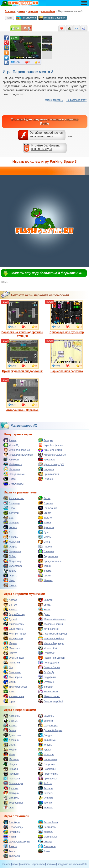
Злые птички (13, 629)
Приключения (49, 474)
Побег (10, 556)
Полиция (11, 774)
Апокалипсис (14, 498)
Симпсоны (12, 672)
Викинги (45, 721)
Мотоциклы (47, 837)
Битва (44, 498)
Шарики (45, 580)
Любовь (11, 537)
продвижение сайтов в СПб (72, 864)
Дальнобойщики (50, 730)
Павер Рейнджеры (52, 658)
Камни (44, 522)
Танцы (45, 566)
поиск (16, 864)
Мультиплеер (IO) (51, 464)
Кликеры (11, 459)
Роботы (45, 783)
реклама (51, 864)
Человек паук (14, 696)
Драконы (11, 740)
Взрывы (45, 503)
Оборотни (47, 764)
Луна (44, 532)
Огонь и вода (14, 658)
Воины (10, 725)
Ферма (45, 571)
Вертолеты (47, 827)
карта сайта (38, 864)
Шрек (9, 701)
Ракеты (10, 846)
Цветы (44, 575)
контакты (25, 864)
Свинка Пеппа (49, 667)
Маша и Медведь (51, 643)
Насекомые (47, 759)
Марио (10, 643)
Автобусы (12, 822)
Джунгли (11, 513)
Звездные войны (50, 624)
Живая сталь (14, 624)
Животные (47, 740)
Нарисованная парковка (67, 356)
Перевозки (12, 551)
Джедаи (45, 735)
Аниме (10, 440)
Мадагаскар (13, 638)
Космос (10, 527)
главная (6, 864)
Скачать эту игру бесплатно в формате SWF (47, 273)
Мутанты (11, 759)
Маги (9, 754)
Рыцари (45, 788)
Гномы (10, 730)
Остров (10, 547)
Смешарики (13, 677)
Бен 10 (10, 605)
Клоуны (45, 745)
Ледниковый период (52, 634)
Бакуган (45, 600)
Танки (44, 851)
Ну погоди (47, 653)
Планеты (46, 551)
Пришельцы (13, 783)
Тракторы (12, 856)
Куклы (44, 750)
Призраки (12, 778)
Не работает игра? (76, 100)
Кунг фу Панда (15, 634)
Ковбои (10, 750)
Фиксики (46, 687)
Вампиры (46, 716)
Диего (44, 614)
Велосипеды (13, 827)
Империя (11, 522)
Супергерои (13, 566)
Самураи (11, 793)
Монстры (46, 754)
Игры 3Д (11, 445)
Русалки (11, 788)
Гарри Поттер (14, 614)
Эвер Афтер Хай (50, 701)
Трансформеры (15, 687)
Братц (44, 605)
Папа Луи (12, 662)
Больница (12, 503)
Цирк (9, 580)
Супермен (47, 682)
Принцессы (47, 778)
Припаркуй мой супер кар (67, 317)
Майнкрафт (13, 464)
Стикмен (46, 798)
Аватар (10, 600)
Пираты (11, 769)
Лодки (10, 837)
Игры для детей (50, 450)
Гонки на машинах (52, 18)
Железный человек (52, 619)
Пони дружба (48, 662)
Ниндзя (10, 764)
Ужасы (10, 571)
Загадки (45, 440)
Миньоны (12, 648)
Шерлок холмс (49, 696)
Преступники (48, 774)
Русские (45, 479)
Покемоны (47, 769)
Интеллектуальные (52, 455)
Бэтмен (10, 609)
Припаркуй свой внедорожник (22, 356)
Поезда (45, 841)
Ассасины (12, 716)
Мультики (12, 542)
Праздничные (14, 474)
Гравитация (48, 508)
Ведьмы (11, 721)
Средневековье (50, 561)
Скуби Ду (46, 672)
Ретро (10, 479)
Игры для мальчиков (18, 455)
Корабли (46, 832)
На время (12, 469)
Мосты (45, 537)
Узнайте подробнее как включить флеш (47, 135)
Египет (45, 513)
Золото (45, 518)
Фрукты (10, 575)
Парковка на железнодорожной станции (22, 319)
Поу (8, 667)
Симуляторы (13, 484)
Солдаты (11, 798)
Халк (9, 691)
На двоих (46, 469)
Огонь (44, 542)
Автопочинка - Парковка (22, 395)
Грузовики (12, 832)
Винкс (44, 609)
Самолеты (47, 846)
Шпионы (46, 807)
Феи (8, 807)
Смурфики (47, 677)
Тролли (45, 803)
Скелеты (46, 793)
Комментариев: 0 (54, 100)
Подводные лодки (17, 841)
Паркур (45, 547)
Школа (10, 585)
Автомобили (26, 18)
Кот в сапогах (49, 629)
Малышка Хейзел (51, 638)
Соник (10, 682)
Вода (9, 508)
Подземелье (48, 556)
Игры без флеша (51, 445)
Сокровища (13, 561)
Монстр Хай (48, 648)
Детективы (12, 735)
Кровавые (47, 459)
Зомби (10, 745)
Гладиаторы (48, 725)
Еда (8, 518)
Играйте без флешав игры (46, 147)
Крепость (46, 527)
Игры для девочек (17, 450)
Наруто (10, 653)
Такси (9, 851)
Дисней (10, 619)
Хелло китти (48, 691)
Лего (9, 532)
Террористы (13, 803)
